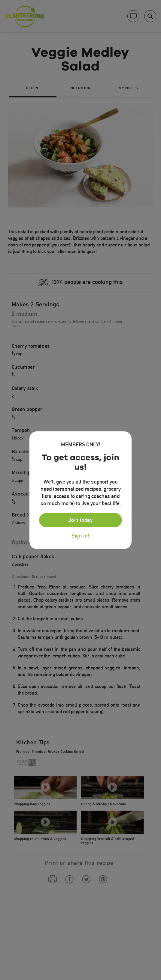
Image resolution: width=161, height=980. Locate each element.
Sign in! (80, 536)
